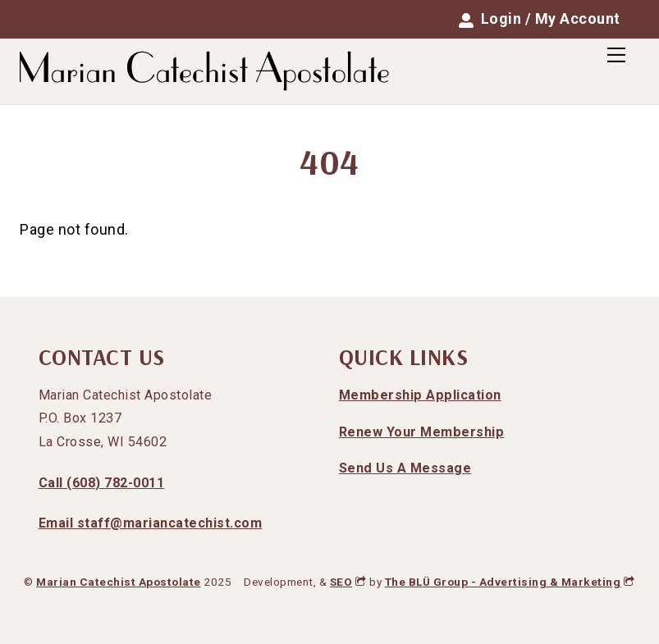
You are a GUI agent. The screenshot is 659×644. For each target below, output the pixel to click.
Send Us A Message (405, 468)
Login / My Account (540, 19)
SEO (348, 582)
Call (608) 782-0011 (102, 483)
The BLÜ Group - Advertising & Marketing (510, 582)
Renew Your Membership (422, 432)
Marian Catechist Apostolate (119, 582)
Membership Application (420, 395)
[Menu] (616, 55)
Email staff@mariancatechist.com (151, 523)
